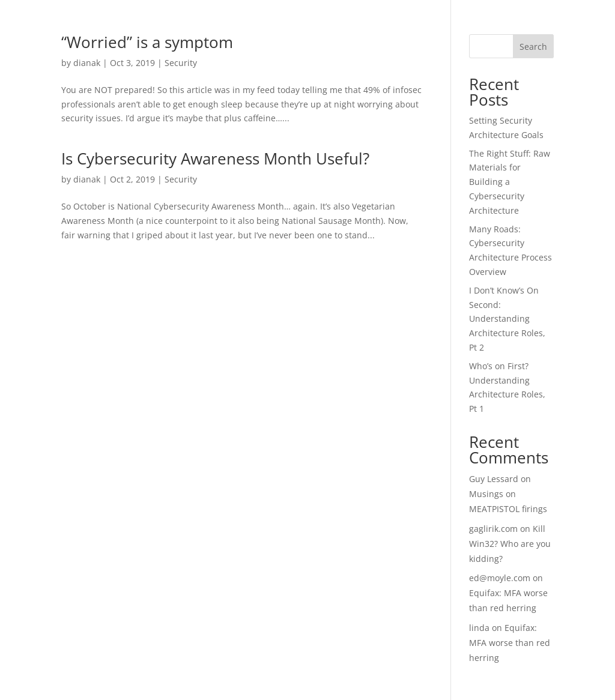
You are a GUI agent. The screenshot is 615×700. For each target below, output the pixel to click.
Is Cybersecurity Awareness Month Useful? (215, 158)
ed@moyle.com (500, 578)
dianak (87, 63)
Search (533, 47)
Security (181, 63)
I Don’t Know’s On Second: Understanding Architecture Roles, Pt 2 (507, 319)
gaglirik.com (493, 529)
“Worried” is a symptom (147, 42)
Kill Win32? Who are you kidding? (510, 544)
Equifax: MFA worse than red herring (510, 643)
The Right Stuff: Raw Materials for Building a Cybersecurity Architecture (510, 182)
